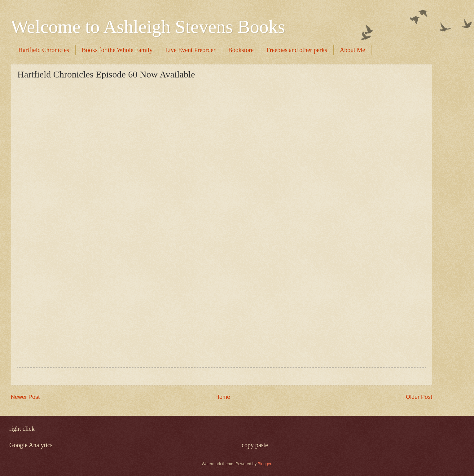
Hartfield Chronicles (44, 50)
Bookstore (241, 50)
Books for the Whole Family (117, 50)
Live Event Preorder (190, 50)
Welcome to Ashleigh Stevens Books (148, 27)
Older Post (419, 397)
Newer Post (25, 397)
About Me (353, 50)
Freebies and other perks (297, 50)
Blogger (265, 464)
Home (223, 397)
